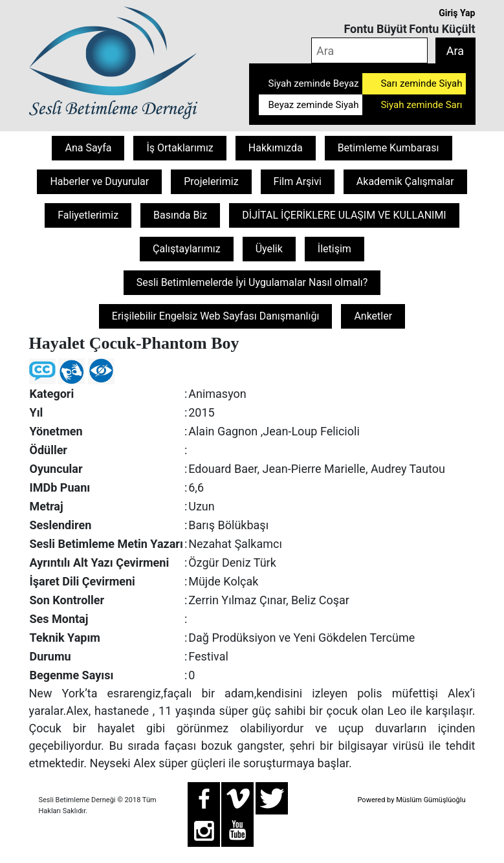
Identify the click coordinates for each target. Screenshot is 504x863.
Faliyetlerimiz (88, 215)
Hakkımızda (276, 148)
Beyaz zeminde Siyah (314, 105)
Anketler (373, 316)
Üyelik (269, 249)
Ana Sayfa (88, 148)
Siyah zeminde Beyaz (314, 83)
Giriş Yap (457, 13)
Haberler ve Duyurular (99, 181)
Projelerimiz (211, 181)
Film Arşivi (298, 181)
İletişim (334, 249)
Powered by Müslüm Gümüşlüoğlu (411, 800)
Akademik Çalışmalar (405, 181)
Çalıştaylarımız (187, 249)
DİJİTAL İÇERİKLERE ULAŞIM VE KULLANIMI (344, 215)
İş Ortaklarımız (180, 148)
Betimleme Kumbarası (389, 148)
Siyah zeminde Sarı (421, 105)
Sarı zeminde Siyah (421, 83)
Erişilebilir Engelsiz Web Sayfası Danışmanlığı (216, 316)
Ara (455, 51)
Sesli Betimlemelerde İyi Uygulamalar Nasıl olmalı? (252, 282)
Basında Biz (180, 215)
